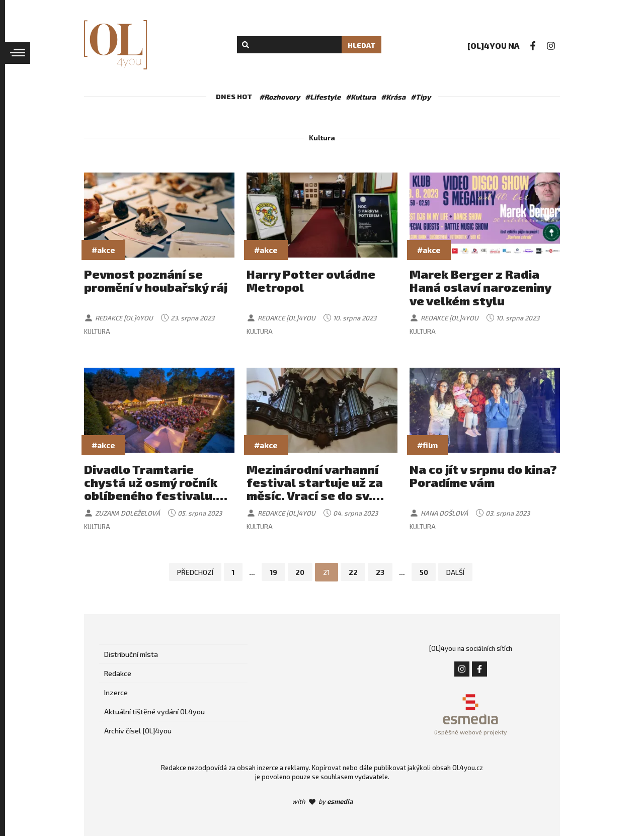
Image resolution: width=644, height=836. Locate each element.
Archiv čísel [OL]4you (138, 731)
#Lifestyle (323, 97)
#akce (103, 250)
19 (273, 572)
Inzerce (116, 692)
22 (353, 572)
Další (456, 572)
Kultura (97, 331)
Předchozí (194, 572)
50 (424, 572)
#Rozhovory (279, 97)
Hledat (361, 45)
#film (427, 445)
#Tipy (421, 97)
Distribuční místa (131, 654)
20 (300, 572)
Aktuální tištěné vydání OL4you (154, 712)
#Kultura (361, 97)
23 (381, 572)
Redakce (118, 673)
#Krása (393, 97)
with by (322, 801)
